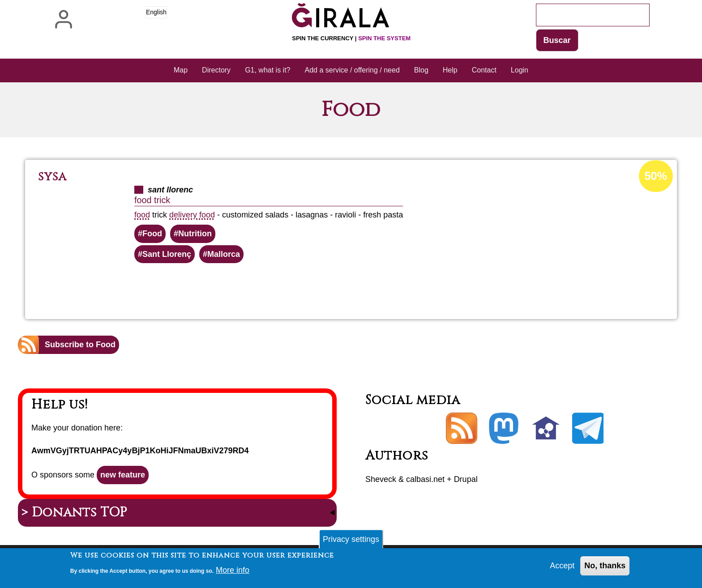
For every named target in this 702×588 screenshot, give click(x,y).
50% (656, 176)
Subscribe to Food (80, 345)
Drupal (466, 479)
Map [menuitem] (181, 70)
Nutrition (195, 234)
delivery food (192, 215)
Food (152, 234)
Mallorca (224, 254)
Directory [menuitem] (216, 70)
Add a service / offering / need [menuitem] (352, 70)
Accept (562, 567)
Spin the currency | (351, 38)
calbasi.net (425, 479)
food (142, 215)
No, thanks (605, 567)
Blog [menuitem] (421, 70)
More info (233, 571)
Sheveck (381, 479)
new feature (123, 475)
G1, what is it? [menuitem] (268, 70)
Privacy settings (351, 540)
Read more (365, 287)
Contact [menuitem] (484, 70)
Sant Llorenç (167, 254)
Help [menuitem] (450, 70)
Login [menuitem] (520, 70)
